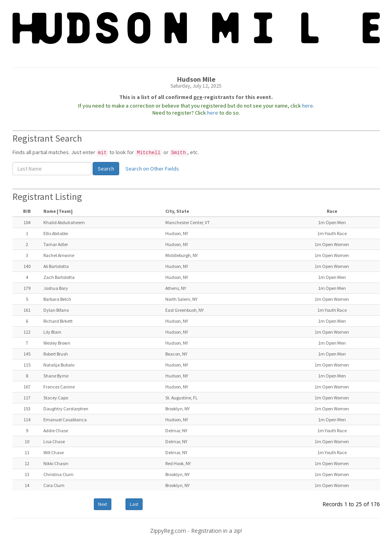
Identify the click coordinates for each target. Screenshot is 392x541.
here (308, 106)
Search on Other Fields (152, 169)
